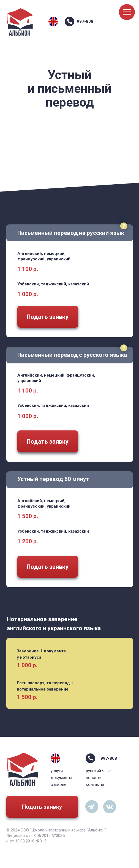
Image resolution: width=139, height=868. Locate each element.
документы (61, 778)
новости (94, 778)
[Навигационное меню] (127, 12)
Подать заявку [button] (48, 317)
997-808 (85, 21)
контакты (95, 784)
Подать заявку (42, 807)
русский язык (99, 771)
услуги (57, 771)
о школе (58, 784)
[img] (53, 22)
